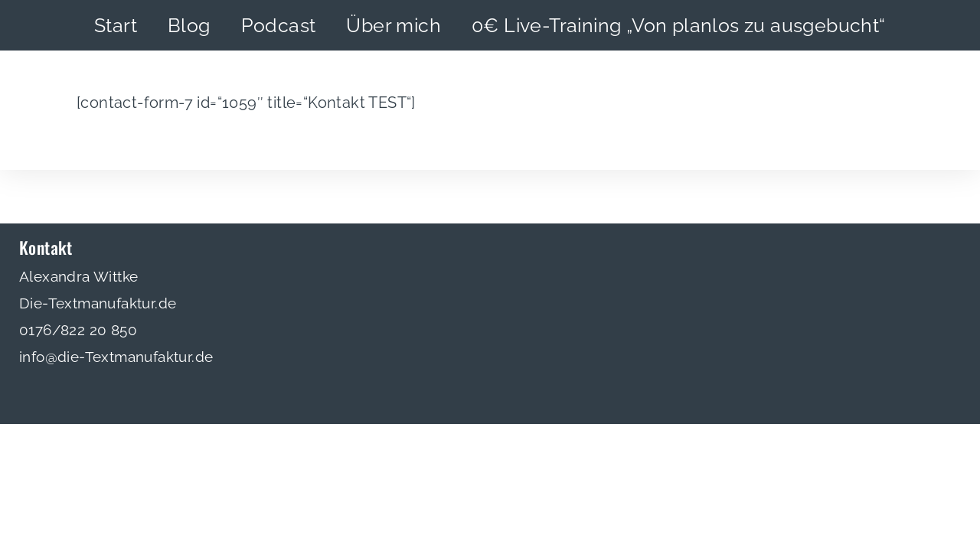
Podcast (279, 25)
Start (116, 25)
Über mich (394, 25)
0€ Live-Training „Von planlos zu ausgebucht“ (679, 25)
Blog (189, 25)
